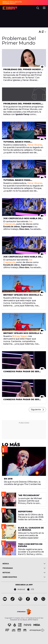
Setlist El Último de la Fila (12, 2)
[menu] (44, 8)
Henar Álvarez (35, 145)
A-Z (42, 32)
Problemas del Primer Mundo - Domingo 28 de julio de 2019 (23, 70)
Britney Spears (20, 336)
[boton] (35, 564)
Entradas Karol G (9, 3)
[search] (38, 8)
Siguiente (36, 410)
